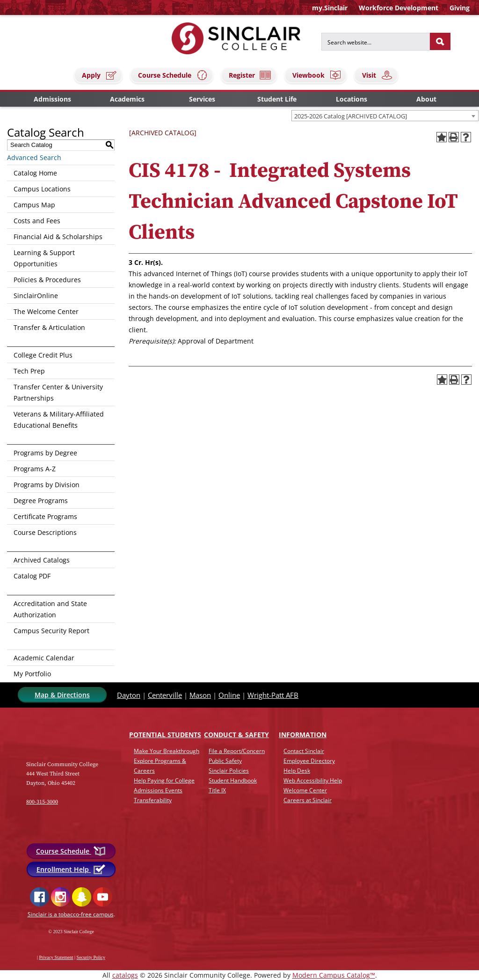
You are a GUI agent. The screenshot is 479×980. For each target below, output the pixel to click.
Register (250, 75)
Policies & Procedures (47, 280)
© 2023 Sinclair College (71, 932)
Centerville (165, 695)
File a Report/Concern (237, 751)
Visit (377, 75)
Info (303, 735)
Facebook (40, 897)
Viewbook (317, 75)
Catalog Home (35, 173)
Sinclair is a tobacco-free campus (71, 914)
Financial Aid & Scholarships (58, 237)
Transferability (153, 800)
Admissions (52, 99)
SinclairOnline (36, 296)
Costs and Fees (37, 221)
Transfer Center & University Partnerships (58, 392)
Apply (100, 75)
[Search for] (376, 42)
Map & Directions (62, 695)
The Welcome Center (46, 311)
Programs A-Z (35, 469)
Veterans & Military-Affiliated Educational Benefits (59, 420)
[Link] (57, 740)
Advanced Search (34, 157)
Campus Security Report (51, 631)
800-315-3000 (42, 802)
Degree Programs (41, 501)
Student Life (277, 99)
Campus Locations (42, 189)
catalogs (125, 975)
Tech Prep (29, 371)
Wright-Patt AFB (273, 695)
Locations (352, 99)
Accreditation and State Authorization (50, 609)
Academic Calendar (44, 658)
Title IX (217, 790)
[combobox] (385, 116)
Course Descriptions (45, 532)
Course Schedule (173, 75)
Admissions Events (158, 790)
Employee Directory (309, 761)
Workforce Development (399, 8)
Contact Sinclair (304, 751)
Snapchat (82, 897)
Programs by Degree (45, 453)
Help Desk (297, 771)
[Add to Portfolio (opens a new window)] (442, 137)
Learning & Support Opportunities (44, 258)
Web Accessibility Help (313, 780)
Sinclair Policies (229, 771)
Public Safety (225, 761)
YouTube (103, 897)
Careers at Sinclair (308, 800)
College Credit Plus (43, 355)
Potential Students (165, 735)
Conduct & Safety (236, 735)
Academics (127, 99)
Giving (460, 8)
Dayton (129, 695)
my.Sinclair (330, 8)
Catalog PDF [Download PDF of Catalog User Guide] (32, 576)
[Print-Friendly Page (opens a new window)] (454, 137)
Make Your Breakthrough (167, 751)
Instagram (61, 897)
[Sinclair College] (236, 38)
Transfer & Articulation (49, 327)
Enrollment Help (71, 869)
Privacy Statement (56, 957)
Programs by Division (47, 485)
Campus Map (34, 205)
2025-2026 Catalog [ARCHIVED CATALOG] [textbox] (351, 116)
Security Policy (91, 957)
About (426, 99)
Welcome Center (305, 790)
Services (202, 99)
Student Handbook (233, 780)
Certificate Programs (45, 516)
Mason (200, 695)
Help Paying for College (164, 780)
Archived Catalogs (42, 560)
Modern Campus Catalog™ (334, 975)
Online (229, 695)
